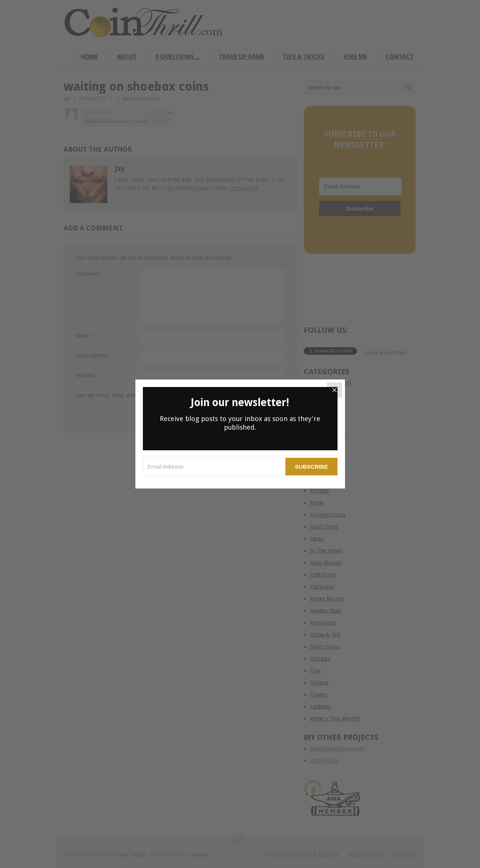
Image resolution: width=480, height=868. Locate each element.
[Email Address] (214, 467)
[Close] (334, 390)
